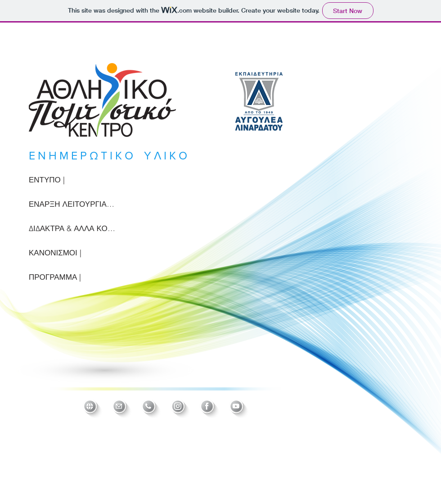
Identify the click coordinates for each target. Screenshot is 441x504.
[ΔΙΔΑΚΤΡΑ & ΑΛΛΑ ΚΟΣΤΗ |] (72, 228)
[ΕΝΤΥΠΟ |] (72, 180)
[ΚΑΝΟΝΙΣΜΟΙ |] (72, 253)
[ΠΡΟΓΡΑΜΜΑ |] (72, 277)
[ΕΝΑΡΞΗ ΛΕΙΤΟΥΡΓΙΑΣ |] (72, 204)
